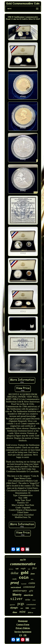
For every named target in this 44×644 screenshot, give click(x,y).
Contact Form (23, 625)
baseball (24, 584)
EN (21, 635)
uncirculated (16, 587)
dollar (15, 573)
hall (29, 569)
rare (22, 608)
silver (16, 599)
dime (15, 612)
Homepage (23, 621)
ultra (32, 579)
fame (33, 574)
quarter (12, 605)
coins (32, 583)
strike (28, 600)
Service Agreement (23, 632)
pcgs (21, 604)
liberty (17, 595)
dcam (34, 600)
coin (24, 578)
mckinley (11, 569)
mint (22, 612)
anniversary (20, 591)
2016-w (30, 613)
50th (27, 608)
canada (14, 579)
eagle (23, 568)
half (17, 569)
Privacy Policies (23, 628)
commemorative (23, 564)
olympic (14, 608)
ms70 (23, 560)
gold (25, 573)
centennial (29, 587)
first (34, 568)
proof (15, 583)
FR (25, 635)
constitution (31, 604)
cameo (33, 608)
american (29, 595)
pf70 (31, 591)
